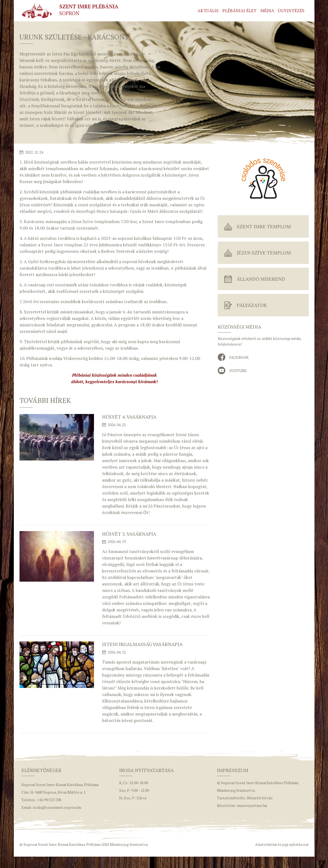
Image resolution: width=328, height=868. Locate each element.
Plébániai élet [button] (239, 11)
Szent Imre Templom (264, 226)
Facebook (239, 357)
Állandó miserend (261, 279)
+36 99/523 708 (49, 800)
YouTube (238, 371)
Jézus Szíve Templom (264, 253)
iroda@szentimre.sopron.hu (57, 807)
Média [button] (267, 11)
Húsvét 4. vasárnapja (129, 417)
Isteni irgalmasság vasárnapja (142, 644)
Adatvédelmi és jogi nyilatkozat (282, 844)
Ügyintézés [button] (291, 11)
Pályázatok (252, 305)
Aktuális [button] (208, 11)
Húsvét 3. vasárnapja (129, 534)
